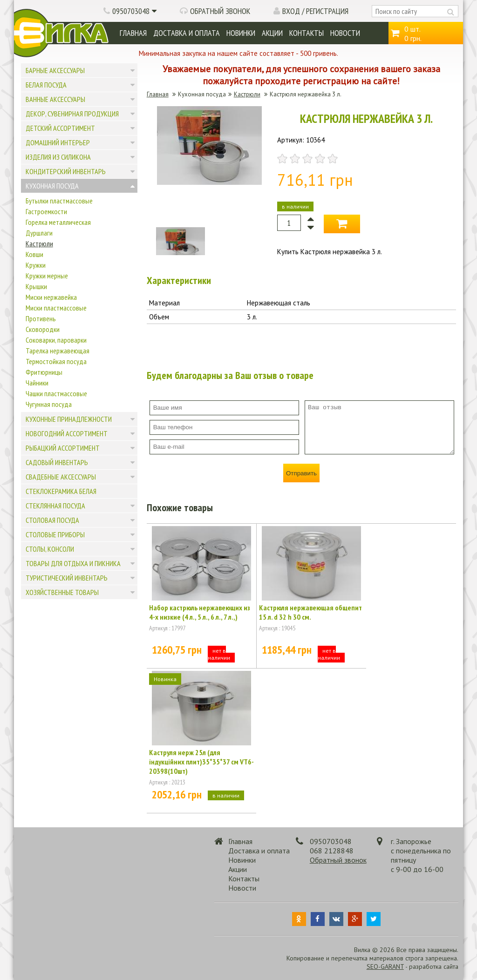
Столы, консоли (50, 549)
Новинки (241, 33)
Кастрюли (39, 243)
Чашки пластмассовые (56, 393)
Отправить (301, 473)
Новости (345, 33)
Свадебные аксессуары (61, 477)
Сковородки (43, 329)
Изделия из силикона (58, 157)
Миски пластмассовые (56, 308)
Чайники (37, 383)
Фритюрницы (44, 372)
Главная (133, 33)
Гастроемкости (46, 211)
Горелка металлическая (58, 222)
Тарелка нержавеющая (58, 351)
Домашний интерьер (58, 142)
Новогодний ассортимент (67, 433)
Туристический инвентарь (67, 578)
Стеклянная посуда (55, 506)
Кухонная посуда (52, 186)
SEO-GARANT (385, 966)
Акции (272, 33)
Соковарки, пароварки (56, 340)
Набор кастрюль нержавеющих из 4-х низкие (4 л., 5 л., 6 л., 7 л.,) (200, 612)
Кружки (36, 265)
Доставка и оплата (187, 33)
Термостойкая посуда (56, 361)
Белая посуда (46, 85)
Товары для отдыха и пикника (73, 563)
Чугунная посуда (49, 404)
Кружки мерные (47, 276)
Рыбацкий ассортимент (63, 448)
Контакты (307, 33)
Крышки (36, 286)
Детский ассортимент (60, 128)
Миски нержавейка (51, 297)
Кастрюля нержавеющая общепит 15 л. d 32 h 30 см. (310, 612)
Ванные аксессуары (55, 99)
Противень (41, 318)
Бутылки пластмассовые (59, 201)
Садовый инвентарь (57, 462)
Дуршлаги (39, 233)
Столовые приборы (55, 534)
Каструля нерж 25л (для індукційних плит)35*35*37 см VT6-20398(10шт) (201, 762)
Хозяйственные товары (62, 592)
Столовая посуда (52, 520)
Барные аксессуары (55, 70)
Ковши (34, 254)
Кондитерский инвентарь (66, 171)
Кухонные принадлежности (69, 419)
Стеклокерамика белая (61, 491)
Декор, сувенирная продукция (72, 114)
